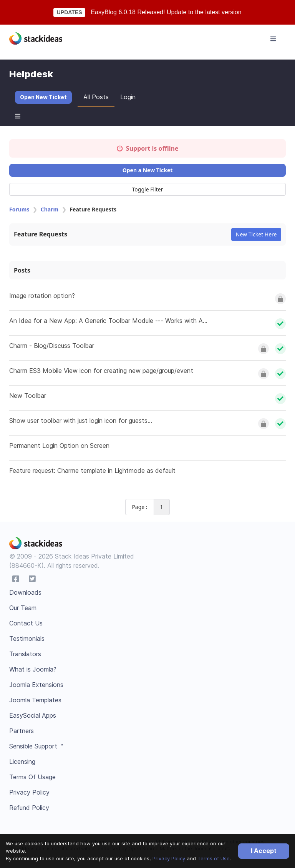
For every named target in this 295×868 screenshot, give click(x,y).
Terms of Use (214, 858)
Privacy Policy (169, 858)
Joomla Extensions (36, 685)
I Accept (264, 851)
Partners (22, 731)
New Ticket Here (256, 234)
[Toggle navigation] (273, 39)
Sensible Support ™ (36, 746)
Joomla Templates (35, 700)
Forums (19, 209)
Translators (25, 654)
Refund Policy (29, 808)
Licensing (22, 762)
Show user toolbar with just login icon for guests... (81, 421)
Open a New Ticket (148, 170)
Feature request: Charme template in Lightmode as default (92, 471)
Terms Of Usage (32, 777)
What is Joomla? (33, 669)
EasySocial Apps (33, 715)
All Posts (96, 97)
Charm (50, 209)
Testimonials (27, 639)
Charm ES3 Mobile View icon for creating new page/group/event (101, 371)
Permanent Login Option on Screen (59, 446)
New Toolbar (28, 396)
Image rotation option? (42, 296)
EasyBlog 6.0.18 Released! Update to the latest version (166, 12)
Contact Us (26, 623)
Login (128, 97)
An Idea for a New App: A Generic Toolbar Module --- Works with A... (108, 321)
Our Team (23, 608)
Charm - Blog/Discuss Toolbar (52, 346)
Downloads (25, 592)
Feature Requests (41, 234)
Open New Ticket (43, 97)
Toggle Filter (148, 189)
